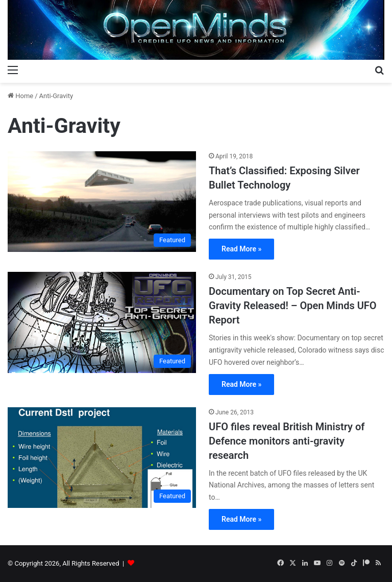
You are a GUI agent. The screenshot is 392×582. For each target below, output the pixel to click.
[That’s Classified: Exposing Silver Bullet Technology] (102, 202)
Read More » (241, 249)
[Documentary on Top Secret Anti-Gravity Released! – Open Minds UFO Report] (102, 322)
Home (20, 96)
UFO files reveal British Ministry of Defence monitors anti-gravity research (287, 441)
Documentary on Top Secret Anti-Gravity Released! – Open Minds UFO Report (293, 306)
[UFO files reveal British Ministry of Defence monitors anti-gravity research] (102, 458)
